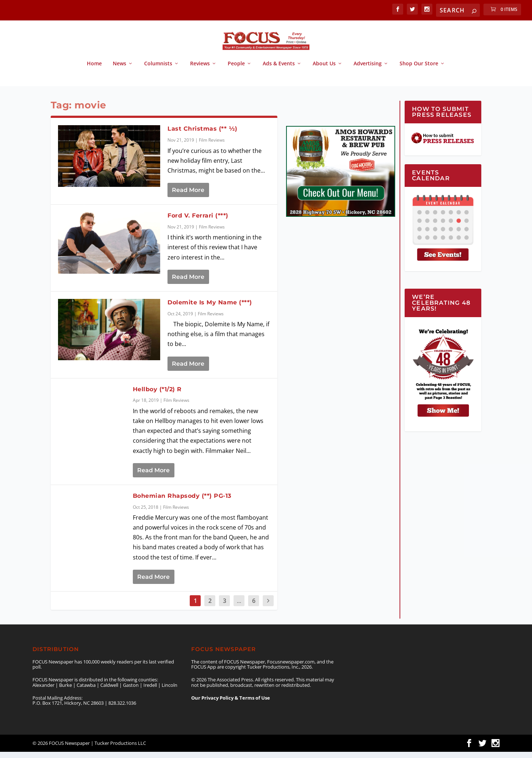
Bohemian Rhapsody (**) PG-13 (182, 502)
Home (94, 70)
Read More (188, 197)
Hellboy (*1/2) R (158, 395)
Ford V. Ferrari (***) (198, 222)
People (236, 70)
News (119, 70)
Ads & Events (279, 70)
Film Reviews (212, 147)
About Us (324, 70)
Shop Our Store (419, 70)
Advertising (368, 70)
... (239, 607)
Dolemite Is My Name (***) (210, 309)
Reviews (200, 70)
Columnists (158, 70)
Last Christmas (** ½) (203, 135)
